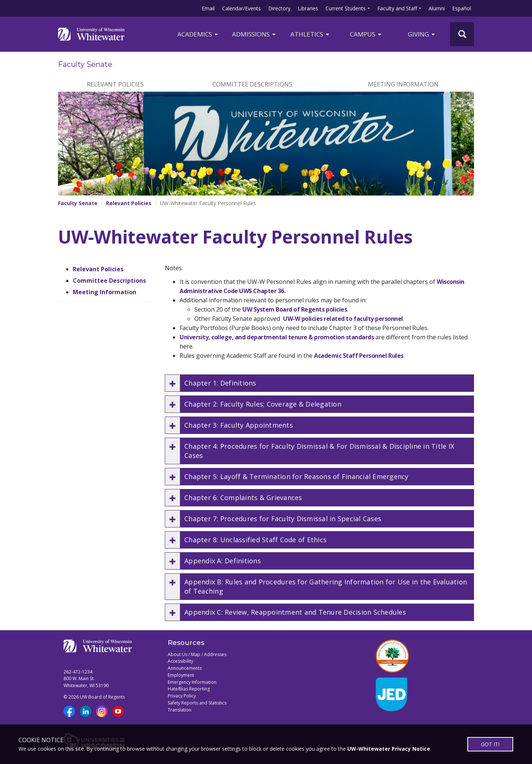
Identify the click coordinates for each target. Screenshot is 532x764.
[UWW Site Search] (462, 34)
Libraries (308, 8)
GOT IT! (490, 744)
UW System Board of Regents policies (295, 309)
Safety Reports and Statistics (197, 703)
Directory (279, 8)
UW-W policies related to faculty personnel (343, 319)
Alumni (437, 8)
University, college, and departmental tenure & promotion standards (277, 337)
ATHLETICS (310, 34)
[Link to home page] (91, 34)
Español (462, 8)
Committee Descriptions (252, 84)
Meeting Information (403, 84)
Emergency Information (192, 682)
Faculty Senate (85, 64)
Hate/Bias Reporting (189, 689)
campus (366, 34)
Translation (180, 710)
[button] (319, 383)
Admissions (254, 34)
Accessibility (180, 661)
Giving (422, 34)
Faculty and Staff (397, 8)
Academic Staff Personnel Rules (359, 356)
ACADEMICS (198, 34)
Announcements (185, 668)
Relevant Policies (115, 84)
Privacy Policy (182, 696)
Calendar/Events (241, 8)
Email (208, 8)
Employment (181, 675)
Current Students (346, 8)
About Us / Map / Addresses (197, 654)
